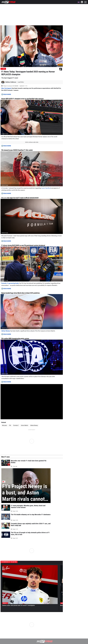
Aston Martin (24, 425)
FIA (10, 425)
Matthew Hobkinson (11, 82)
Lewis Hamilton (46, 188)
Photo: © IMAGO (5, 66)
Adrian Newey (6, 331)
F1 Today (3, 69)
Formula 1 (16, 425)
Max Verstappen (6, 88)
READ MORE (7, 94)
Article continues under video (32, 142)
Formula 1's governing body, (10, 283)
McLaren (4, 198)
